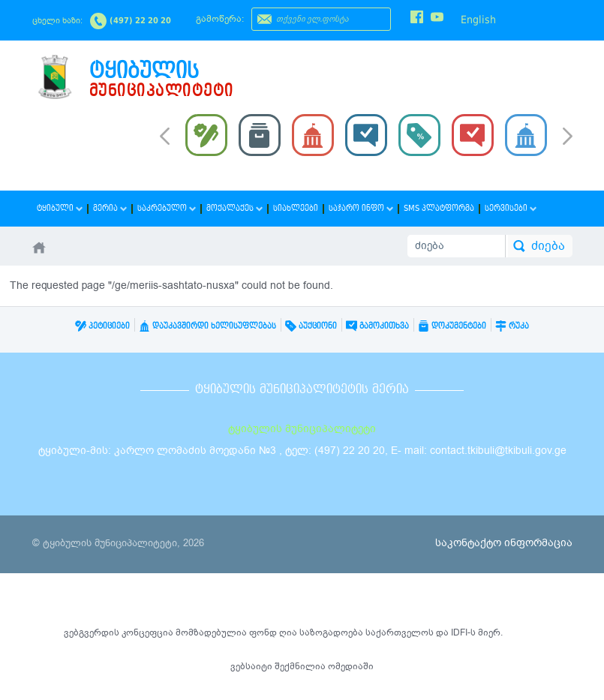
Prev (165, 135)
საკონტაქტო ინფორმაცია (504, 543)
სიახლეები (296, 208)
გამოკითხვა (377, 326)
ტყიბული (60, 208)
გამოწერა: (220, 19)
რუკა (512, 326)
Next (568, 137)
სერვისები (511, 208)
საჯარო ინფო (361, 208)
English (478, 20)
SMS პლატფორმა (439, 208)
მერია (110, 208)
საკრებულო (167, 208)
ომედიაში (351, 666)
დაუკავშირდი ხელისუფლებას (207, 326)
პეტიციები (102, 326)
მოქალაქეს (234, 208)
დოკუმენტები (452, 326)
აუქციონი (311, 326)
